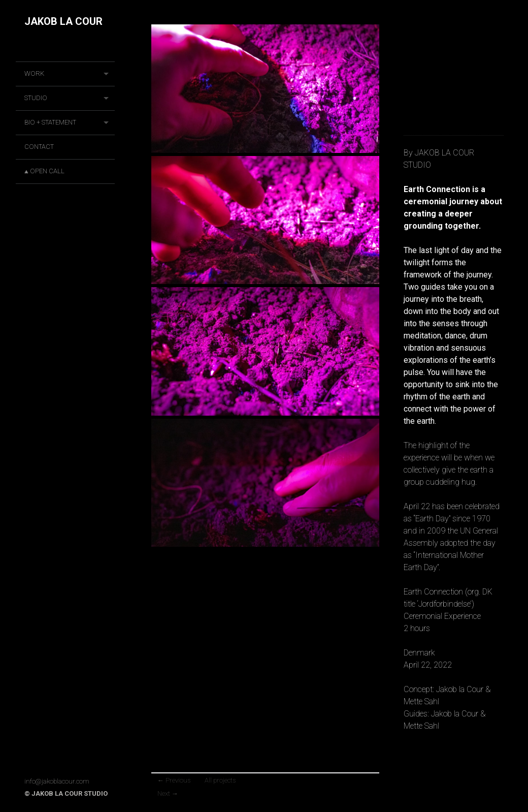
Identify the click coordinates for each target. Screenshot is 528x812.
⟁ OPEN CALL (44, 171)
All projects (220, 780)
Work (34, 73)
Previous (174, 780)
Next (168, 793)
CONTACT (39, 147)
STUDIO (36, 98)
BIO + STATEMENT (50, 122)
